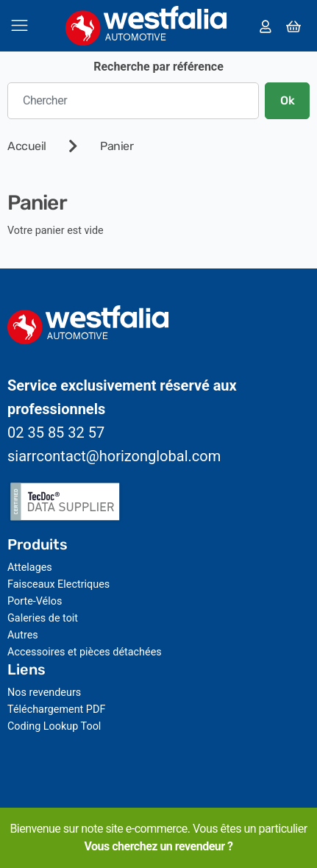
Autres (23, 635)
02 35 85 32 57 (56, 433)
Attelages (30, 568)
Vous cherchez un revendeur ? (158, 846)
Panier (117, 146)
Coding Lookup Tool (54, 726)
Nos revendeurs (44, 693)
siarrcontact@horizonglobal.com (114, 456)
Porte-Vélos (35, 601)
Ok (287, 100)
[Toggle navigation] (19, 25)
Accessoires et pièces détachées (85, 652)
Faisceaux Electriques (58, 584)
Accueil (27, 146)
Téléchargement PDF (56, 709)
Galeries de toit (43, 618)
